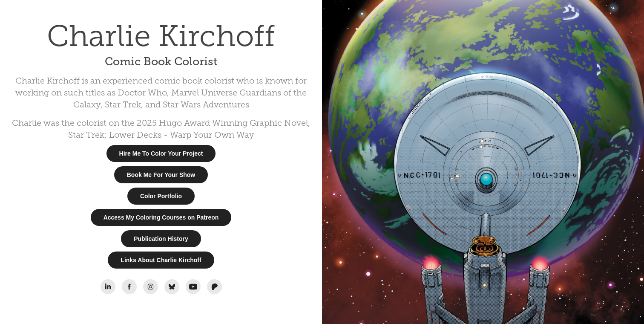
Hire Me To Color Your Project (161, 153)
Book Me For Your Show (161, 175)
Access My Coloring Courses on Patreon (161, 217)
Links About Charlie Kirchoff (161, 260)
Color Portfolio (161, 196)
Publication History (161, 239)
